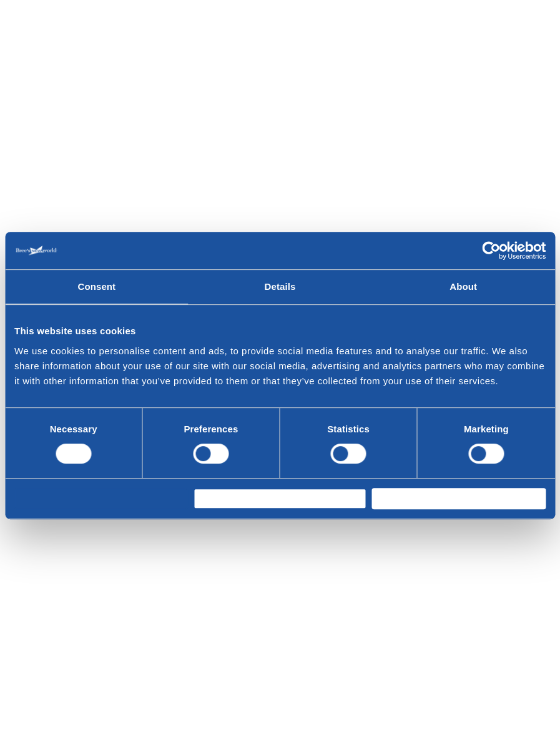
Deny (37, 498)
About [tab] (463, 281)
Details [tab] (280, 281)
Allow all (401, 498)
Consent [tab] (96, 281)
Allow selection (238, 498)
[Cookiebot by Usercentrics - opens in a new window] (491, 246)
